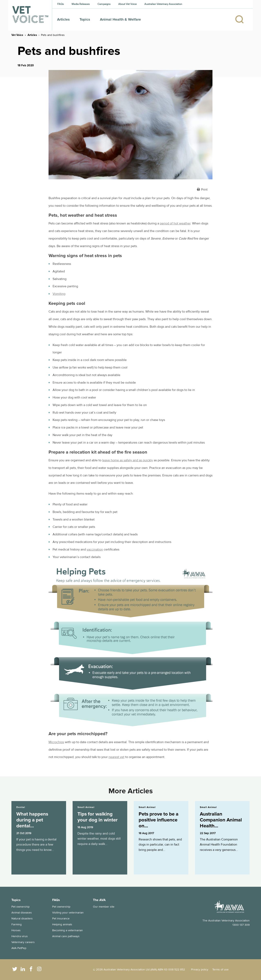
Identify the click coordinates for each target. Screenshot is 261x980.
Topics (85, 19)
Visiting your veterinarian (68, 913)
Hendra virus (20, 936)
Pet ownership (20, 907)
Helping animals (62, 924)
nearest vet (116, 757)
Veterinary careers (23, 942)
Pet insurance (61, 918)
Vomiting (59, 294)
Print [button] (204, 190)
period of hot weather (175, 223)
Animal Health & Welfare (120, 19)
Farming (17, 924)
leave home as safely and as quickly (128, 460)
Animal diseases (22, 913)
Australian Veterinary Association (163, 4)
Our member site (104, 907)
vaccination (95, 549)
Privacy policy (200, 969)
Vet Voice (17, 35)
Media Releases (81, 4)
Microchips (56, 742)
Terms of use (220, 969)
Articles (63, 19)
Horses (16, 930)
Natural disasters (22, 918)
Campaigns (104, 4)
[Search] (241, 20)
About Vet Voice (127, 4)
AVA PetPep (19, 948)
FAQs (61, 4)
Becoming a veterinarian (67, 930)
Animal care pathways (66, 936)
